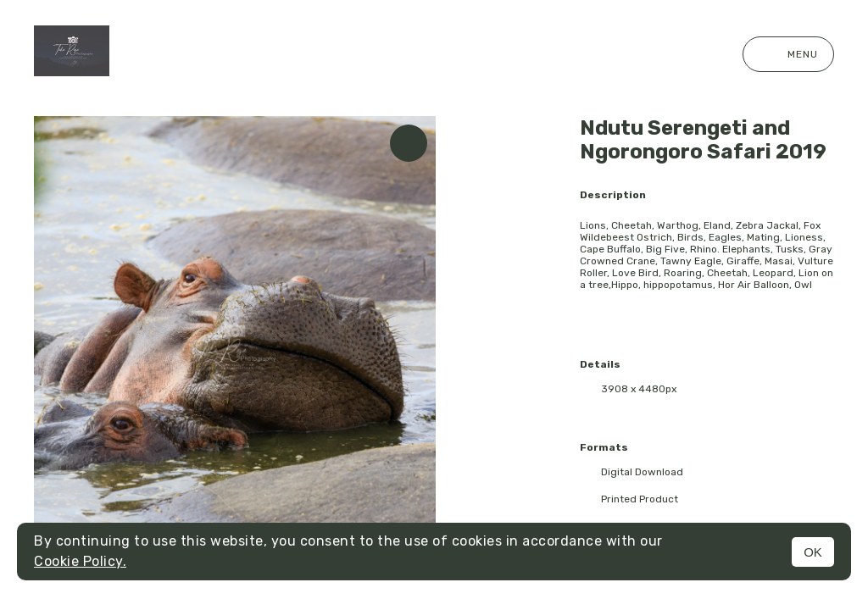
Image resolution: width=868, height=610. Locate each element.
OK (813, 552)
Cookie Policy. (80, 561)
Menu (788, 54)
